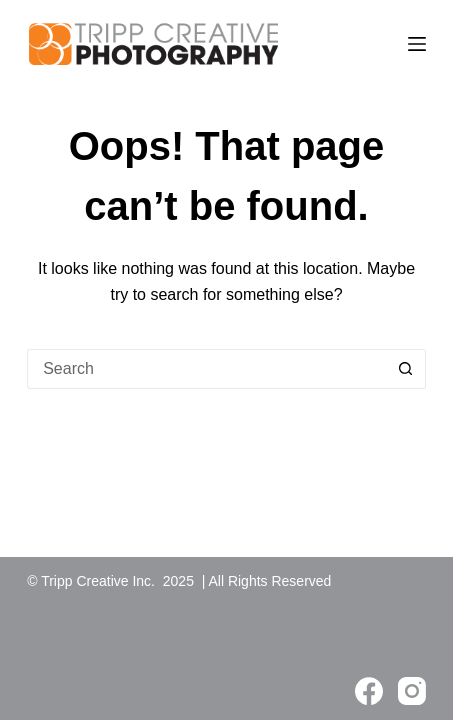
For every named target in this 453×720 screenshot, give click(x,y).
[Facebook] (369, 691)
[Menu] (417, 44)
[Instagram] (412, 691)
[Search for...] (206, 369)
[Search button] (406, 369)
